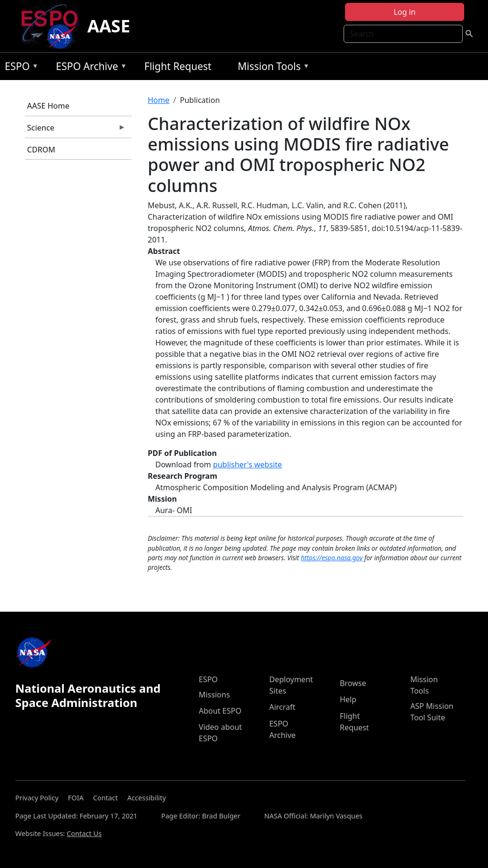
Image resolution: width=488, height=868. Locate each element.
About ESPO (220, 711)
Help (348, 699)
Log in (405, 12)
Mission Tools (271, 68)
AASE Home (48, 106)
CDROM (41, 150)
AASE (109, 26)
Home (159, 100)
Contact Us (84, 833)
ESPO (19, 68)
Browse (353, 683)
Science (75, 130)
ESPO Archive (89, 68)
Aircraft (282, 707)
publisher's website (248, 464)
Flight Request (178, 66)
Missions (214, 695)
